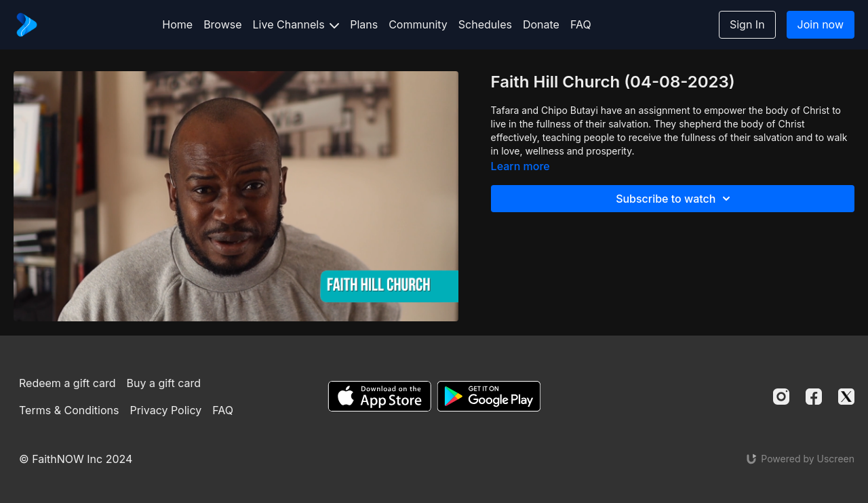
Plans (364, 24)
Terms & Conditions (69, 410)
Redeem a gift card (67, 383)
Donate (541, 24)
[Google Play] (489, 396)
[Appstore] (379, 396)
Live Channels (296, 24)
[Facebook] (814, 397)
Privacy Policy (165, 410)
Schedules (485, 24)
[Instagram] (781, 397)
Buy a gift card (164, 383)
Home (177, 24)
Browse (222, 24)
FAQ (581, 24)
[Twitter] (846, 397)
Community (418, 24)
